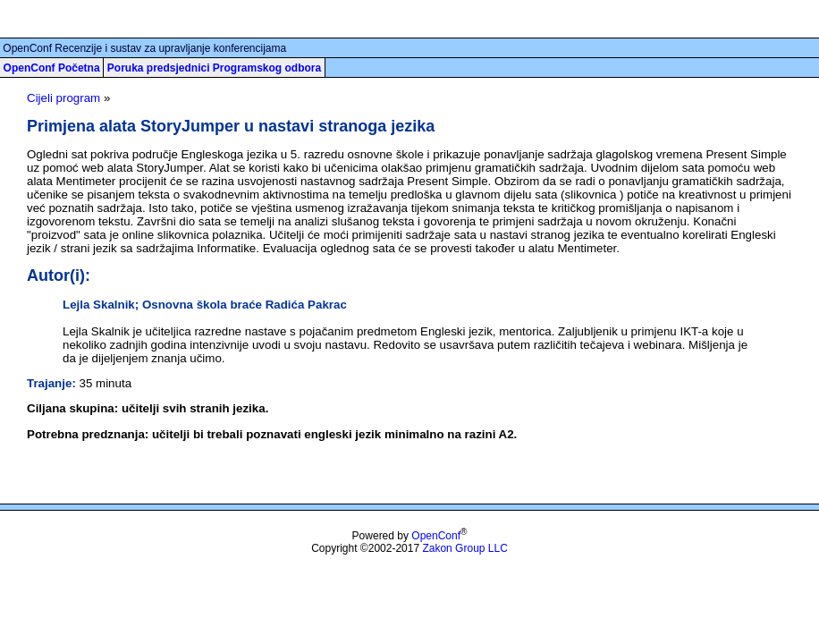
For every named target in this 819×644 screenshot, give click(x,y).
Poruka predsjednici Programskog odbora (214, 68)
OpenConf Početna (52, 68)
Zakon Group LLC (464, 548)
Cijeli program (63, 98)
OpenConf (436, 536)
